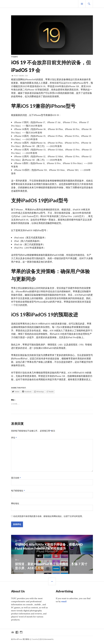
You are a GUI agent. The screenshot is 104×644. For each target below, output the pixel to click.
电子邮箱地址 (18, 492)
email (64, 603)
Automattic (49, 640)
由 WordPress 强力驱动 (20, 640)
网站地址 (15, 505)
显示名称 (16, 479)
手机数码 (14, 57)
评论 (14, 439)
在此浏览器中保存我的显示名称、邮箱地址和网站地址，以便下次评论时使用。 (49, 517)
